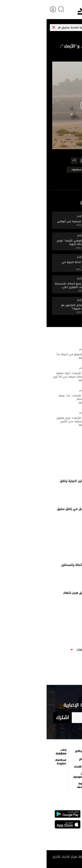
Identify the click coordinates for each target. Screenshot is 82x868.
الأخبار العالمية (72, 759)
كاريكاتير (34, 751)
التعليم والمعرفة (52, 759)
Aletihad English (14, 762)
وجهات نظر (70, 785)
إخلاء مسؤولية (14, 752)
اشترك (16, 718)
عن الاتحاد (33, 767)
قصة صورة (52, 785)
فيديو (54, 769)
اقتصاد (72, 769)
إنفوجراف (52, 777)
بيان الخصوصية (33, 775)
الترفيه (54, 751)
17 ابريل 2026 (67, 487)
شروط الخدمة (35, 785)
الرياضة (72, 777)
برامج (36, 759)
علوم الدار (70, 751)
